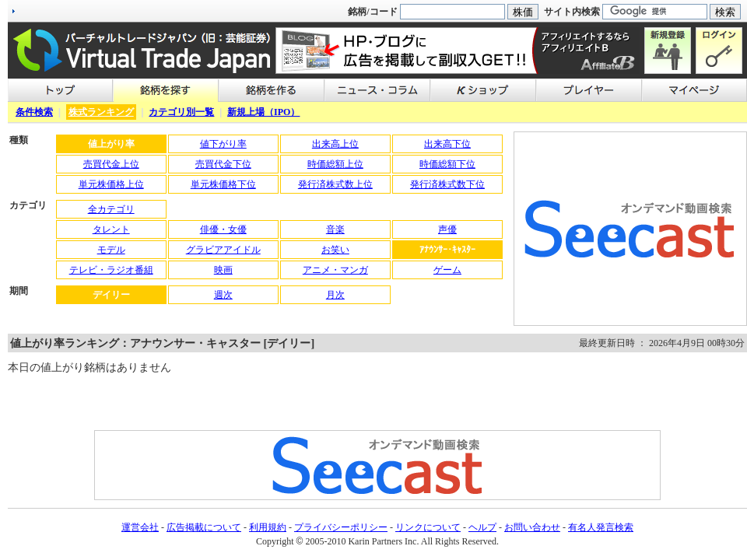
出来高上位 (335, 144)
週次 (223, 295)
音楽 (335, 229)
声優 (447, 229)
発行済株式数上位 (335, 184)
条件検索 (34, 112)
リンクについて (428, 527)
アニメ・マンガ (335, 270)
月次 (335, 295)
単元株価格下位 (223, 184)
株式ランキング (101, 112)
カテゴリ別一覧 (181, 112)
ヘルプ (482, 527)
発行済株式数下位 (447, 184)
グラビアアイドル (223, 250)
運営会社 (140, 527)
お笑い (335, 250)
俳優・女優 (223, 229)
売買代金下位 (223, 164)
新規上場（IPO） (263, 112)
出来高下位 (447, 144)
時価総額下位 (447, 164)
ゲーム (447, 270)
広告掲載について (204, 527)
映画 (223, 270)
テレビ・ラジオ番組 (111, 270)
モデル (111, 250)
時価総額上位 (335, 164)
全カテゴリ (111, 209)
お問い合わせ (532, 527)
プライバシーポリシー (341, 527)
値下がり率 (223, 144)
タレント (111, 229)
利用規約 (268, 527)
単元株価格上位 (111, 184)
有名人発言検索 (601, 527)
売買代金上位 (111, 164)
